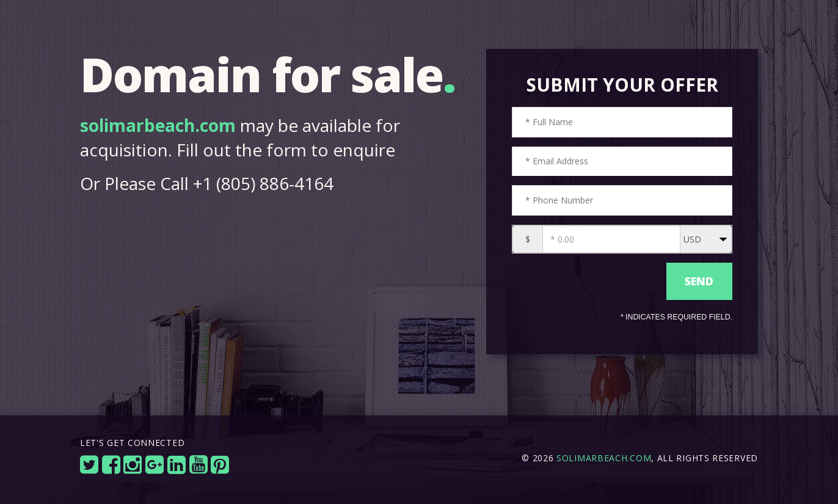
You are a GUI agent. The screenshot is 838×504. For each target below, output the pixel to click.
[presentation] (586, 282)
